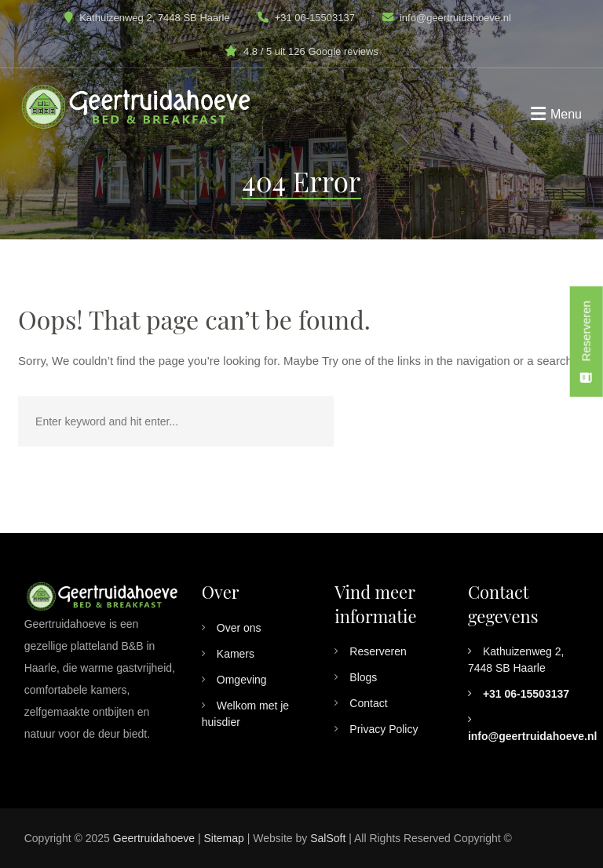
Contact (368, 703)
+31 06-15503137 (306, 18)
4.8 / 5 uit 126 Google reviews (311, 51)
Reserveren (378, 651)
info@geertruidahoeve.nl (455, 18)
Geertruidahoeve (154, 838)
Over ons (239, 628)
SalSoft (328, 838)
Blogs (363, 677)
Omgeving (242, 680)
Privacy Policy (384, 729)
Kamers (236, 654)
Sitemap (223, 838)
